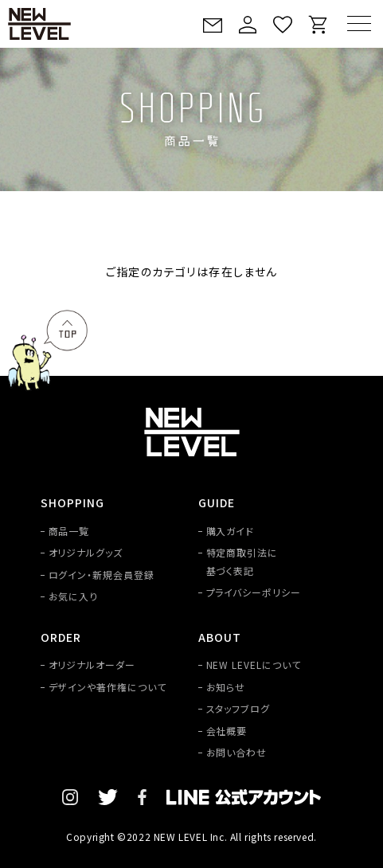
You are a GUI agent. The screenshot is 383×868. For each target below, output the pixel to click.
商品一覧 (69, 531)
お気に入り (74, 596)
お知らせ (226, 687)
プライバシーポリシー (254, 592)
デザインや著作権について (108, 687)
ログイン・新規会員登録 (102, 575)
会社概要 (227, 731)
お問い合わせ (237, 752)
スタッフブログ (238, 708)
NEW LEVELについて (254, 665)
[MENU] (359, 23)
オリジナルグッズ (86, 552)
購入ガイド (231, 531)
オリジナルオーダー (92, 665)
